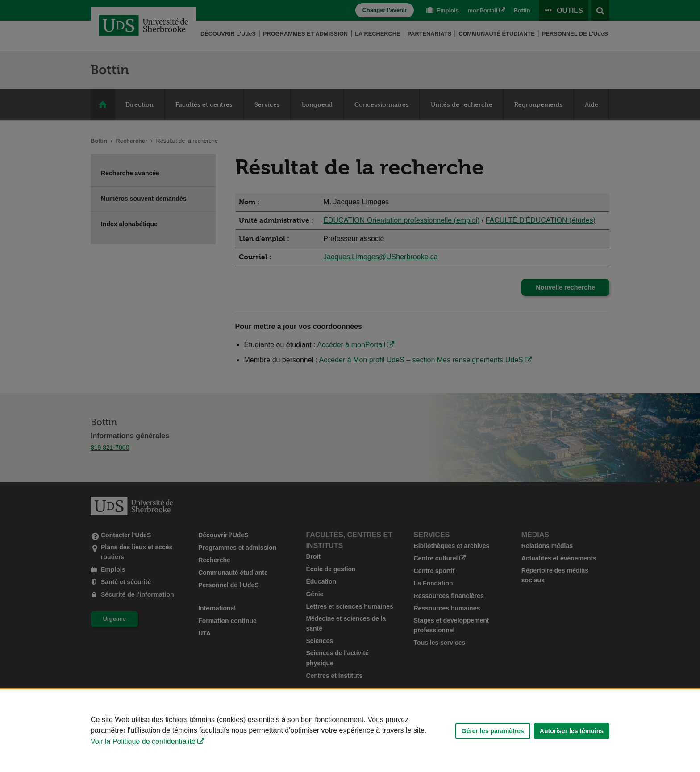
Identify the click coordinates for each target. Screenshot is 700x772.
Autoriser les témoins (572, 731)
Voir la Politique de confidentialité (143, 741)
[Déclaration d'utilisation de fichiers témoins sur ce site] (350, 731)
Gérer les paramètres (493, 731)
